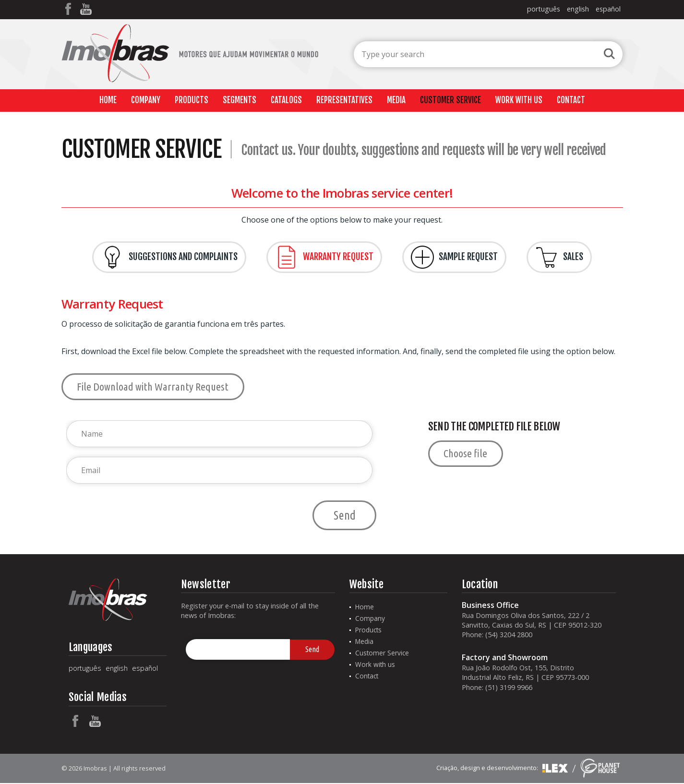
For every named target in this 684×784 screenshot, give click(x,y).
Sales (559, 257)
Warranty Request (324, 257)
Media (396, 100)
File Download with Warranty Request (153, 386)
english (578, 9)
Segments (240, 100)
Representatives (344, 100)
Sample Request (454, 257)
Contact (571, 100)
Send (345, 516)
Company (146, 100)
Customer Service (450, 100)
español (608, 9)
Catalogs (286, 100)
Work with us (519, 100)
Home (108, 100)
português (544, 9)
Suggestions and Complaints (169, 257)
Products (192, 100)
